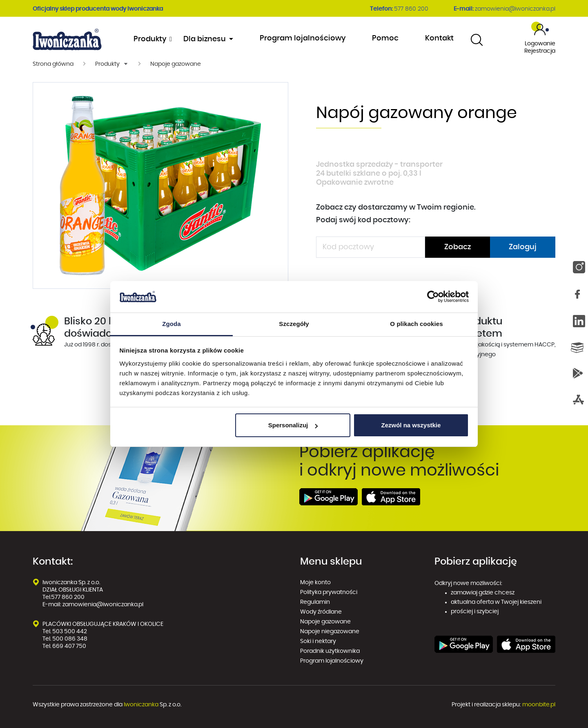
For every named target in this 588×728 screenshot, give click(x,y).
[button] (112, 64)
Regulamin (315, 602)
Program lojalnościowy (303, 38)
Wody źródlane (321, 612)
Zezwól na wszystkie (411, 425)
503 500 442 (70, 632)
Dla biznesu (205, 39)
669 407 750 (70, 646)
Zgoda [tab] (171, 324)
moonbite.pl (539, 705)
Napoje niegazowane (330, 632)
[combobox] (477, 39)
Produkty (152, 39)
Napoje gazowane (176, 64)
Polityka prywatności (329, 592)
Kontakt (439, 38)
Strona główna (53, 64)
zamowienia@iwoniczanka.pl (515, 9)
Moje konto (315, 583)
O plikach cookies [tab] (416, 324)
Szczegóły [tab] (294, 324)
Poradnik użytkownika (330, 651)
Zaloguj (523, 247)
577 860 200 (411, 9)
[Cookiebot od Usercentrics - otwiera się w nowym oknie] (433, 297)
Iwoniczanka (141, 705)
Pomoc (385, 38)
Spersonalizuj (293, 425)
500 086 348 (70, 639)
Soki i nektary (318, 641)
